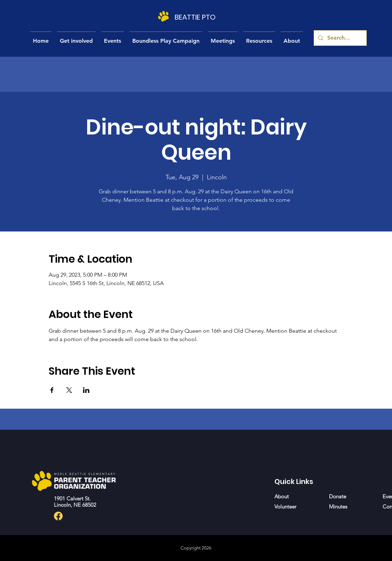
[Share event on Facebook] (52, 390)
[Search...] (339, 38)
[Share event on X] (69, 390)
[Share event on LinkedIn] (86, 390)
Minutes (338, 507)
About (282, 496)
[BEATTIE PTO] (196, 17)
